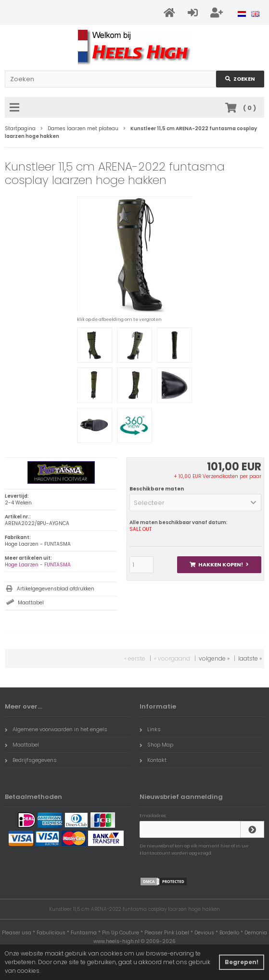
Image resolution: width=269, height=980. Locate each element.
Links (150, 729)
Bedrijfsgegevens (31, 760)
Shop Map (156, 745)
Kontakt (153, 760)
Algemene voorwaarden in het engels (56, 729)
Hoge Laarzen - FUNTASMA (38, 565)
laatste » (250, 658)
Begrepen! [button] (242, 962)
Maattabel (31, 603)
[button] (195, 502)
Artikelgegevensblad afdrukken (56, 589)
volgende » (214, 658)
